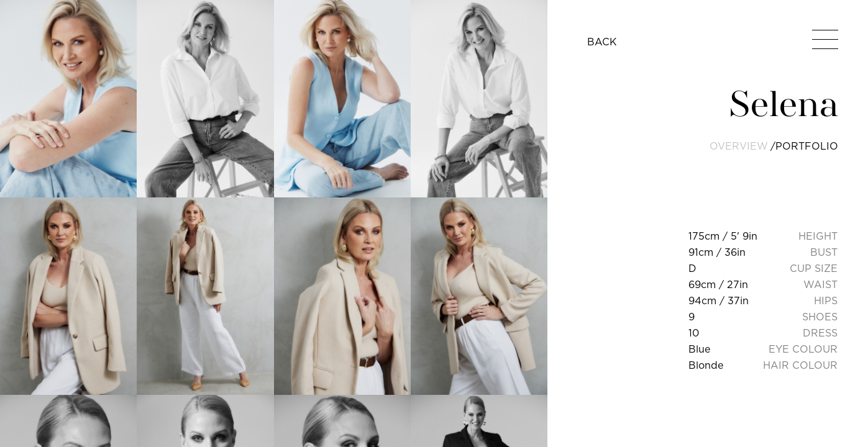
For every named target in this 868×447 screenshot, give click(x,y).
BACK (602, 42)
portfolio (807, 146)
